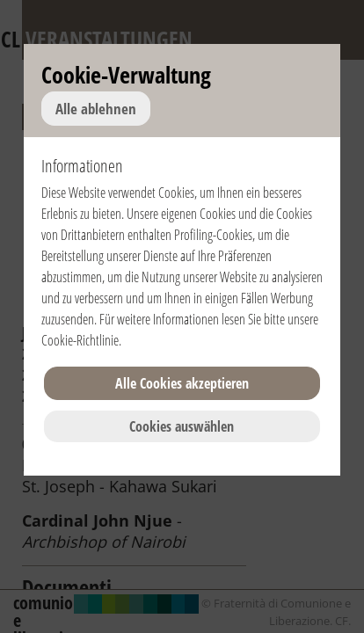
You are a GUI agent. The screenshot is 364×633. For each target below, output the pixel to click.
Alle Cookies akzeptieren (182, 383)
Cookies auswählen (182, 426)
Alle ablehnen (96, 109)
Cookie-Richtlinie (80, 340)
